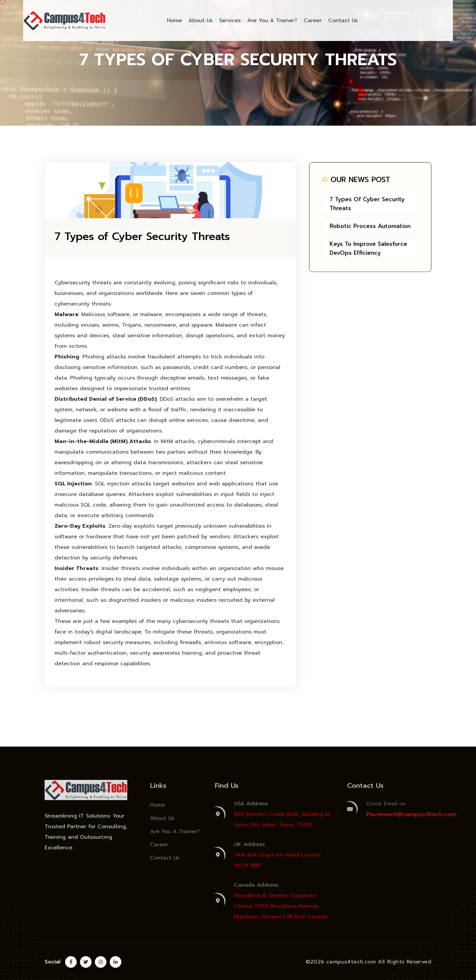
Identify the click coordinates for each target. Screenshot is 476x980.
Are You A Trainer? (272, 20)
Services (230, 20)
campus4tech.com (351, 962)
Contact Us (343, 20)
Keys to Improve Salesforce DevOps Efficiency (368, 249)
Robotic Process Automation (370, 227)
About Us (200, 20)
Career (313, 20)
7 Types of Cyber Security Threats (142, 237)
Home (174, 20)
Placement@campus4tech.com (411, 818)
